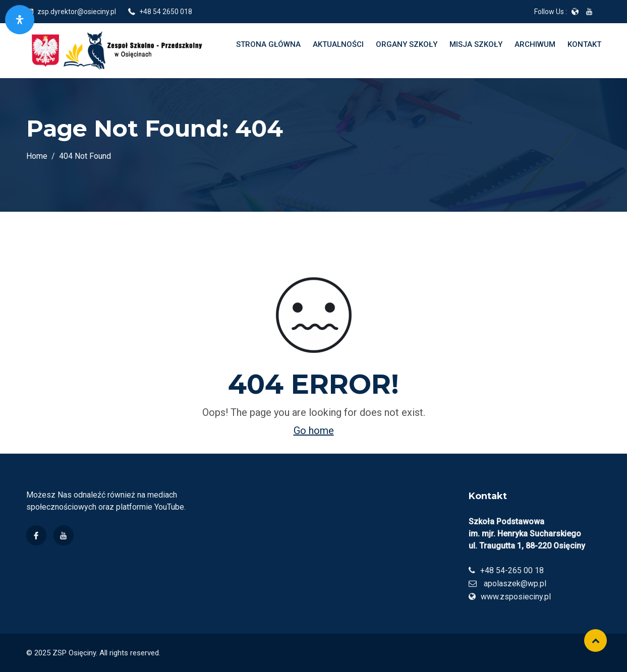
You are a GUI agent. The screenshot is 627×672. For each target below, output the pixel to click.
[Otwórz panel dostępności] (20, 20)
